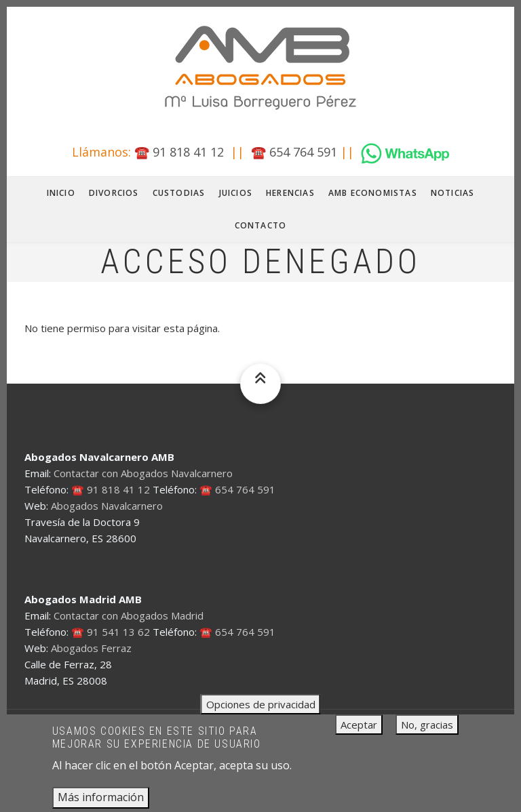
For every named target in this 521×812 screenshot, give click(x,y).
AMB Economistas (373, 193)
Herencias (290, 193)
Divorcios (114, 193)
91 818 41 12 (188, 152)
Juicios (236, 193)
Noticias (453, 193)
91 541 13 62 (118, 632)
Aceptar (359, 733)
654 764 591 (303, 152)
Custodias (179, 193)
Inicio (61, 193)
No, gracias (427, 733)
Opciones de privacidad (261, 712)
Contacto (261, 225)
